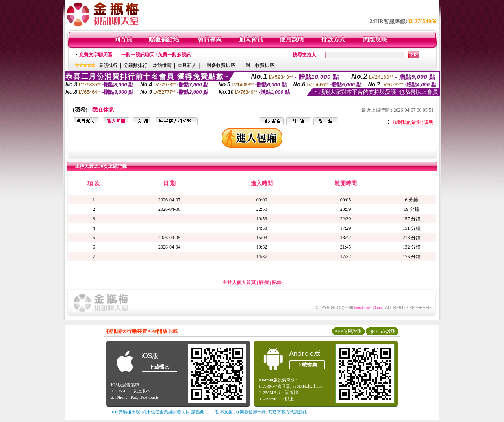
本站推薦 (162, 65)
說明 (429, 122)
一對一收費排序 (258, 65)
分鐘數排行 (135, 65)
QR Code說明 (382, 331)
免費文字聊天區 (96, 55)
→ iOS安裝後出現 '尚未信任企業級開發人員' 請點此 (155, 412)
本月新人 (187, 65)
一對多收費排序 (219, 65)
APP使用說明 (348, 331)
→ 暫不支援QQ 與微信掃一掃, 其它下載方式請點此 (258, 412)
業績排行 (108, 65)
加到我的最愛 (407, 122)
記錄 (277, 283)
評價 (264, 283)
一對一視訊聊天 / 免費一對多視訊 (156, 55)
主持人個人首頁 (239, 283)
